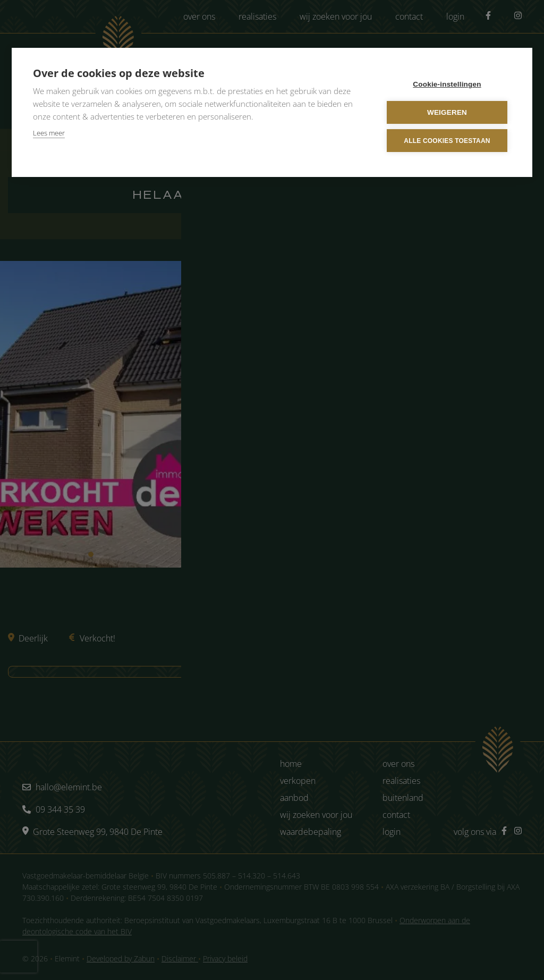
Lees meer (49, 133)
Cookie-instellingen (447, 84)
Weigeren (447, 112)
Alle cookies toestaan (447, 140)
